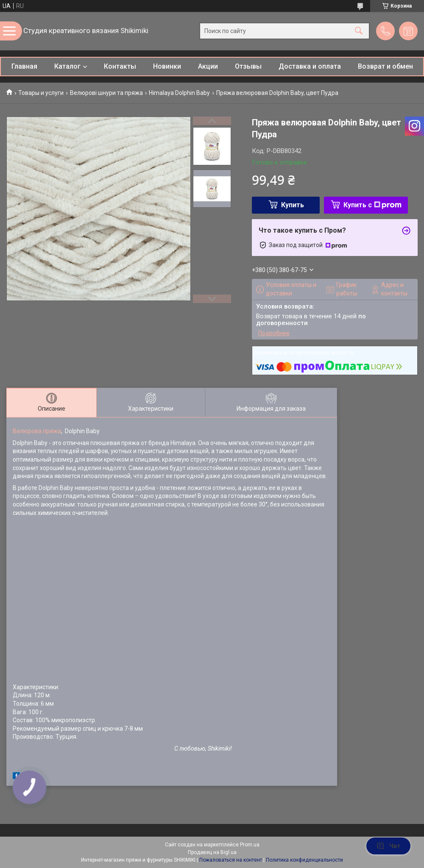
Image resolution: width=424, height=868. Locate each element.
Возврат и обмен (385, 66)
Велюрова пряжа (37, 431)
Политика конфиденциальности (304, 860)
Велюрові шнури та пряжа (106, 93)
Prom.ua (250, 845)
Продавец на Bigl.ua (212, 852)
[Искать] (359, 31)
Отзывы (248, 66)
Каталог (67, 66)
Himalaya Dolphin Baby (179, 93)
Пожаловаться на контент (231, 860)
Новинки (167, 66)
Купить (293, 205)
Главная (24, 66)
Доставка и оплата (310, 66)
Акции (208, 66)
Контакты (120, 66)
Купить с (372, 205)
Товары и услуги (41, 93)
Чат (388, 846)
